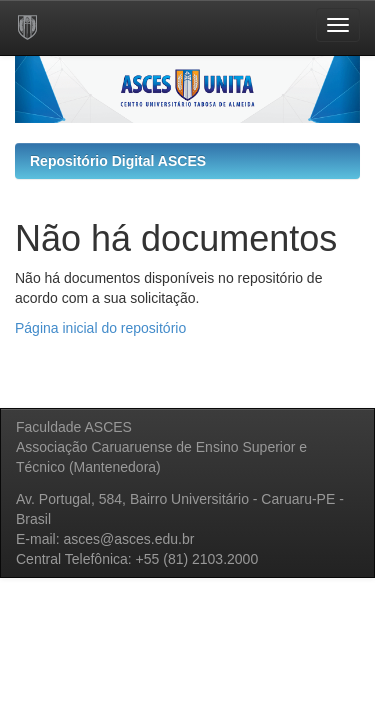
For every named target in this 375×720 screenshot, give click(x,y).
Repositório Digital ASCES (118, 161)
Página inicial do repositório (100, 328)
